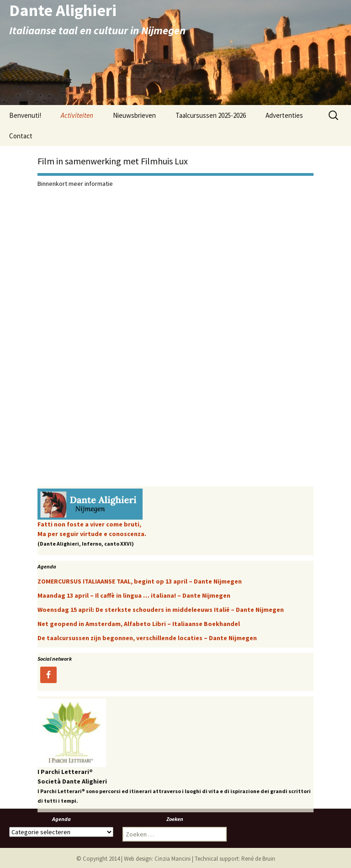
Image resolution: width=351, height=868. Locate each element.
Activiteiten (77, 115)
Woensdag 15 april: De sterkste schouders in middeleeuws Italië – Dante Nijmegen (161, 610)
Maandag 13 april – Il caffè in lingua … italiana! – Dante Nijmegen (134, 595)
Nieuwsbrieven (134, 115)
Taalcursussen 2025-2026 (211, 115)
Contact (21, 136)
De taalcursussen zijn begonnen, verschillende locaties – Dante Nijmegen (147, 638)
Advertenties (284, 115)
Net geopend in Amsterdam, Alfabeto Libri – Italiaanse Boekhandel (139, 624)
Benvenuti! (25, 115)
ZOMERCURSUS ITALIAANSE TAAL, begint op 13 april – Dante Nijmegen (140, 581)
